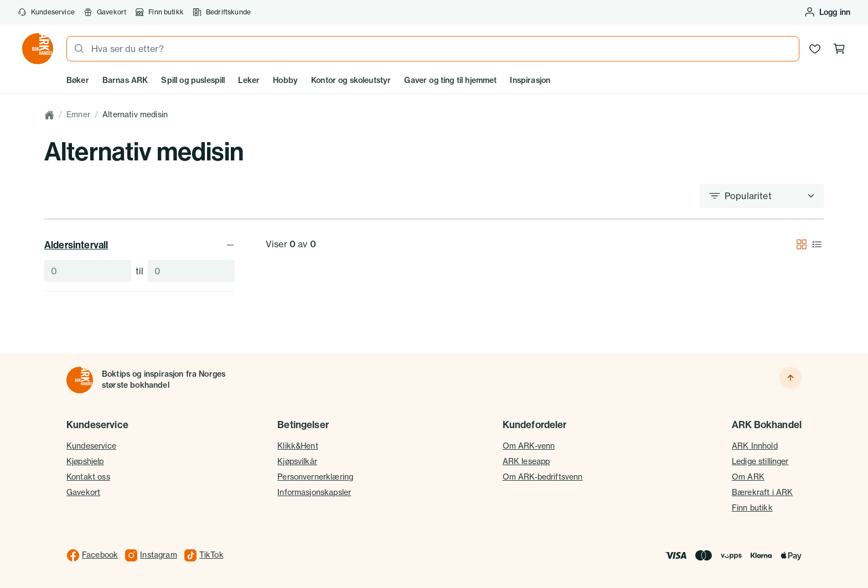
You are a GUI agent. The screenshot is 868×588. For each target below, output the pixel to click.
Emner (78, 115)
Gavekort (105, 12)
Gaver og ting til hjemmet (450, 80)
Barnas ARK (125, 80)
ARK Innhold (755, 446)
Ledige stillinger (760, 461)
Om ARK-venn (529, 446)
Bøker (78, 80)
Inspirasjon (530, 80)
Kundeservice (46, 12)
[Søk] (76, 49)
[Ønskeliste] (815, 49)
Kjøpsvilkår (297, 461)
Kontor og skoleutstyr (351, 80)
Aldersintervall (139, 245)
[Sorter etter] (762, 196)
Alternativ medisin (135, 115)
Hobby (285, 80)
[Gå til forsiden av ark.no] (38, 49)
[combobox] (442, 49)
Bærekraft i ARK (762, 492)
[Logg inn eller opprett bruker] (827, 12)
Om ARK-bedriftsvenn (543, 477)
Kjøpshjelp (85, 461)
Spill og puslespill (193, 80)
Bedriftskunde (222, 12)
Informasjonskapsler (314, 492)
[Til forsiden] (80, 380)
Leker (249, 80)
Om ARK (748, 477)
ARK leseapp (526, 461)
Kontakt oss (88, 477)
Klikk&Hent (298, 446)
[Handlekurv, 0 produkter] (839, 49)
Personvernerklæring (315, 477)
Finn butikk (159, 12)
